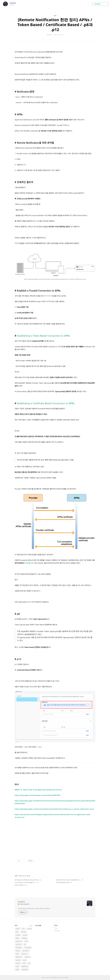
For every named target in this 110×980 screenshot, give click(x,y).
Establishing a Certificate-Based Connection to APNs (46, 403)
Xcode (17, 966)
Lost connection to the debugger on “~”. (26, 882)
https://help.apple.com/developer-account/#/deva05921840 (37, 795)
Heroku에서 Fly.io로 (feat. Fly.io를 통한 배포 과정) (69, 880)
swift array (28, 957)
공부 (55, 16)
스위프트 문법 (25, 954)
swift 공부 (23, 932)
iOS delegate (25, 970)
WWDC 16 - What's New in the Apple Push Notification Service (38, 790)
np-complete (26, 951)
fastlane (18, 951)
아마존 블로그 (30, 563)
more (31, 926)
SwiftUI (18, 929)
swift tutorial (19, 941)
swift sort (18, 960)
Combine (18, 935)
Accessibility (28, 948)
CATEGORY (101, 4)
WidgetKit (24, 938)
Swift (17, 932)
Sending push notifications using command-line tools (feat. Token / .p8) (27, 880)
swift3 (17, 954)
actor (24, 963)
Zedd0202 (14, 3)
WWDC (17, 938)
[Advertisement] (55, 837)
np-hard (25, 935)
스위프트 (29, 929)
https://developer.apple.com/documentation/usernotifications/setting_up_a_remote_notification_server (54, 809)
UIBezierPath (19, 957)
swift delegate (19, 948)
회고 (23, 929)
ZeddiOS (21, 902)
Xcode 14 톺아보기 (20, 885)
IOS (29, 963)
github (17, 970)
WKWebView (25, 966)
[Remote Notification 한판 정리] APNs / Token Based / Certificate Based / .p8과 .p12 (55, 25)
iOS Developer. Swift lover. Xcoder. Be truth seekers (34, 908)
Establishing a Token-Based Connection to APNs (43, 336)
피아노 (25, 960)
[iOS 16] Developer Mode (63, 882)
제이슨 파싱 (19, 944)
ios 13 (26, 941)
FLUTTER (18, 963)
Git (25, 944)
